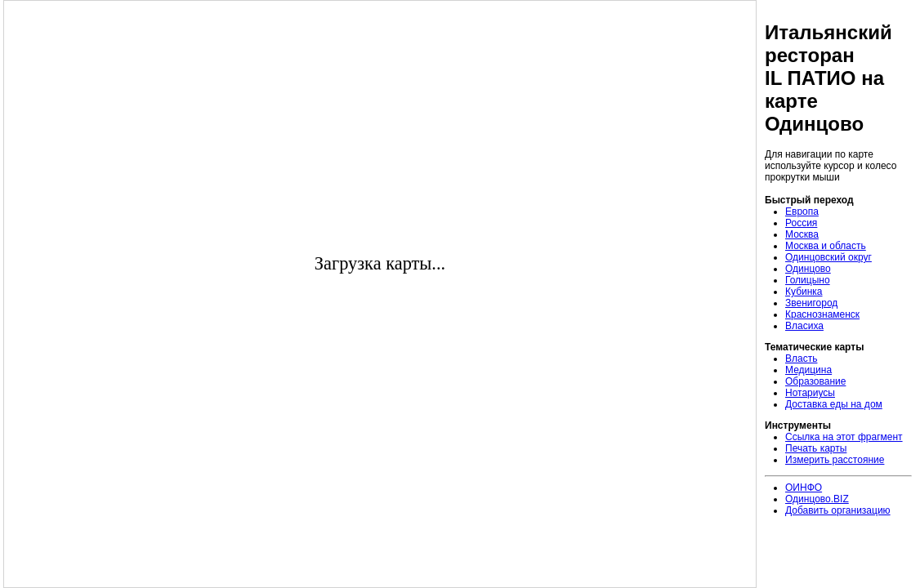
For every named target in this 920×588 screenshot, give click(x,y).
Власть (801, 359)
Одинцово (808, 269)
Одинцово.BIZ (817, 499)
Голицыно (808, 280)
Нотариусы (810, 393)
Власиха (804, 326)
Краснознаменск (822, 314)
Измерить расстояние (835, 460)
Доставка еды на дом (834, 404)
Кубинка (804, 292)
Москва (802, 234)
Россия (801, 223)
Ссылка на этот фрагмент (844, 437)
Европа (802, 212)
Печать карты (816, 448)
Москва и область (826, 246)
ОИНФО (804, 488)
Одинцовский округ (828, 257)
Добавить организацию (838, 510)
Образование (815, 381)
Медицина (808, 370)
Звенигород (811, 303)
